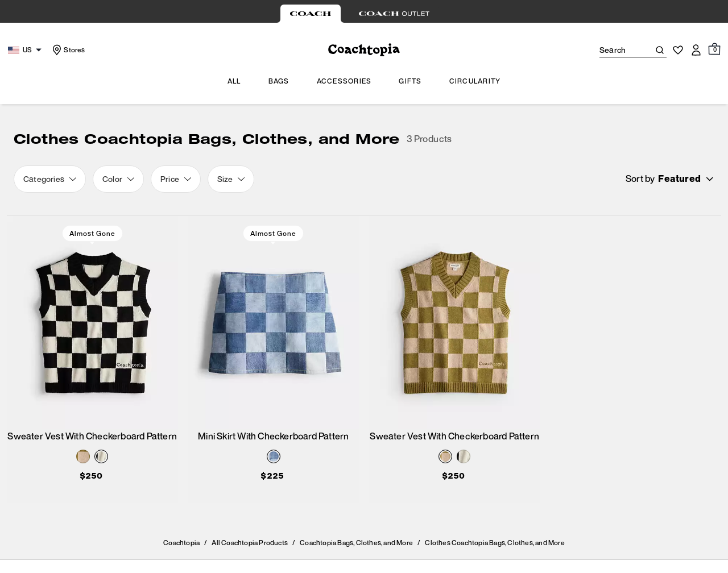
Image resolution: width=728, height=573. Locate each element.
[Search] (615, 50)
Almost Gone (92, 233)
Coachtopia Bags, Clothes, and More (356, 543)
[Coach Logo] (364, 50)
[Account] (696, 50)
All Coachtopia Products (250, 543)
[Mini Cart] (714, 49)
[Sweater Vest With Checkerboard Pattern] (92, 323)
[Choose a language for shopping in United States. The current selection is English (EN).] (26, 50)
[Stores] (67, 50)
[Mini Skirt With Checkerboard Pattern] (274, 323)
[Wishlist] (678, 50)
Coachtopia (181, 543)
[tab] (311, 14)
